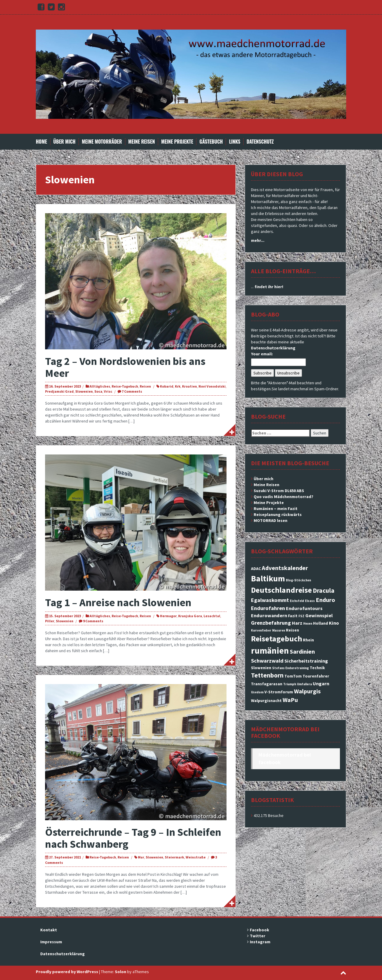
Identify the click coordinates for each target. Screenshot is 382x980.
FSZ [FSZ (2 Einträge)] (301, 616)
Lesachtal (212, 616)
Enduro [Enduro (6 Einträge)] (325, 600)
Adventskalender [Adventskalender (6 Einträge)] (285, 568)
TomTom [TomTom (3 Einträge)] (293, 676)
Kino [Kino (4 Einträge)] (334, 623)
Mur (141, 857)
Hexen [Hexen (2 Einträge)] (308, 624)
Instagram (260, 942)
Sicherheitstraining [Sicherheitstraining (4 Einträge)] (306, 661)
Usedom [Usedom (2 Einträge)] (257, 692)
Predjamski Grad (59, 391)
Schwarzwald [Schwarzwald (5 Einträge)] (267, 661)
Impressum (51, 942)
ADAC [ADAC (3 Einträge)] (256, 569)
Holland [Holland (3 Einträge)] (321, 623)
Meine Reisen (142, 142)
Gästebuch (211, 142)
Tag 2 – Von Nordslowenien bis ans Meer (125, 367)
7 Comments (132, 391)
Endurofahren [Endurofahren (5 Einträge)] (268, 608)
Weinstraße (196, 857)
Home (41, 142)
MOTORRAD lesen (271, 520)
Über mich (65, 142)
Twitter (258, 936)
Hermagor (168, 616)
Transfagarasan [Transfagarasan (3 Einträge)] (267, 684)
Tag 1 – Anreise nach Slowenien (118, 602)
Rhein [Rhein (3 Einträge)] (308, 640)
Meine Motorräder (102, 142)
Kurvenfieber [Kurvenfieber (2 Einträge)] (261, 630)
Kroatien (190, 386)
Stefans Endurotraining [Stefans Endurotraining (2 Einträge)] (291, 668)
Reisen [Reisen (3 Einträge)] (292, 630)
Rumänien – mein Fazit (276, 509)
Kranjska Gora (190, 616)
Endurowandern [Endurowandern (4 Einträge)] (269, 615)
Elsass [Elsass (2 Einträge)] (310, 601)
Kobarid (167, 386)
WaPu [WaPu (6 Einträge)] (290, 700)
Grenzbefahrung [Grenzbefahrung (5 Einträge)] (271, 623)
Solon (121, 972)
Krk (178, 386)
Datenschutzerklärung (273, 348)
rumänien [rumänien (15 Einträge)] (270, 650)
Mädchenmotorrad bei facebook (285, 732)
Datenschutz (260, 142)
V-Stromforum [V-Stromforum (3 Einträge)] (279, 692)
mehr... (258, 240)
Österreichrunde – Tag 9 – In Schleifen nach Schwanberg (133, 838)
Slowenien (84, 391)
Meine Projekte (177, 142)
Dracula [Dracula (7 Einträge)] (324, 590)
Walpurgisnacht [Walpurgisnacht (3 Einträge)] (266, 701)
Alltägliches (100, 386)
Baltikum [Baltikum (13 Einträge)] (268, 578)
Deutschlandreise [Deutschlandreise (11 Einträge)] (281, 590)
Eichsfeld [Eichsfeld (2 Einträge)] (297, 601)
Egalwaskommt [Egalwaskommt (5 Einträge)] (270, 600)
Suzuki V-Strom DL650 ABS (279, 491)
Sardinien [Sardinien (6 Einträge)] (302, 652)
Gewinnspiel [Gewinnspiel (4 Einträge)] (319, 615)
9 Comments (93, 621)
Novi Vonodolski (212, 386)
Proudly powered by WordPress (67, 972)
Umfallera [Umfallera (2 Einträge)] (304, 684)
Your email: (262, 354)
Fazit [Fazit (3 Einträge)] (293, 616)
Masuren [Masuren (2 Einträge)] (279, 630)
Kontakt (49, 930)
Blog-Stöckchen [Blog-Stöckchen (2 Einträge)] (298, 580)
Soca (98, 391)
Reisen (145, 386)
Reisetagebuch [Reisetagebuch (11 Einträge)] (277, 639)
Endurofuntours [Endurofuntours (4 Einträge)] (304, 608)
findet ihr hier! (269, 287)
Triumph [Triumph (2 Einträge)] (290, 684)
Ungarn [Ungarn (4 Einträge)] (321, 683)
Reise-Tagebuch (125, 386)
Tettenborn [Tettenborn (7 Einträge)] (267, 675)
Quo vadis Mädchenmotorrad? (284, 497)
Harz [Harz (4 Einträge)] (297, 623)
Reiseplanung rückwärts (278, 514)
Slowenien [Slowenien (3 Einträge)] (261, 668)
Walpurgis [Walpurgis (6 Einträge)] (307, 691)
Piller (50, 621)
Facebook (259, 930)
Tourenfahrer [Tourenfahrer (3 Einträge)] (316, 676)
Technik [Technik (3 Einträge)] (317, 668)
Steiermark (174, 857)
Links (235, 142)
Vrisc (108, 391)
